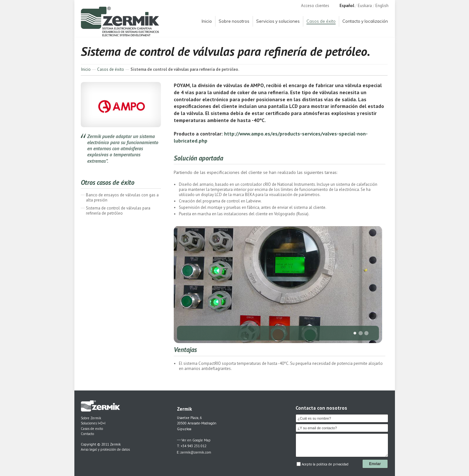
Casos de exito (92, 429)
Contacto (87, 434)
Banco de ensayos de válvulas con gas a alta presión (122, 197)
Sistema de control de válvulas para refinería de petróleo (118, 211)
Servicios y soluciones (278, 21)
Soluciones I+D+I (93, 423)
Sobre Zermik (91, 418)
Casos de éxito (321, 21)
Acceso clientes (315, 6)
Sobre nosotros (234, 21)
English (382, 6)
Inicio (207, 21)
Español (347, 6)
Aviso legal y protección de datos (105, 449)
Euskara (365, 6)
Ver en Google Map (196, 440)
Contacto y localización (365, 21)
